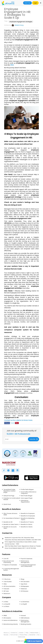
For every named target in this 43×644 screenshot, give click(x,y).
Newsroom (7, 594)
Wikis (5, 584)
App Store (24, 584)
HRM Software (25, 618)
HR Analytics (7, 618)
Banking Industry (26, 624)
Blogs (23, 579)
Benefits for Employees (28, 516)
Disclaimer (32, 635)
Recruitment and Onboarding (9, 562)
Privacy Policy (23, 635)
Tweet (12, 423)
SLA (38, 635)
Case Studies (8, 582)
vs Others (6, 606)
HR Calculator (25, 582)
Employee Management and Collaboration (28, 566)
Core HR (6, 559)
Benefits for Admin (27, 524)
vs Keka (6, 602)
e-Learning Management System (11, 569)
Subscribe (34, 439)
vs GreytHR (7, 604)
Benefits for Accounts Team (10, 528)
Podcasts (6, 589)
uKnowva (24, 641)
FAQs (27, 633)
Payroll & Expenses (27, 559)
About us (6, 633)
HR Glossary (25, 591)
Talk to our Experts (34, 641)
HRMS (5, 616)
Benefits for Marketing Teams (28, 519)
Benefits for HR (8, 522)
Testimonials (21, 637)
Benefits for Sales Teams (11, 524)
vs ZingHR (24, 604)
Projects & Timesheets (10, 565)
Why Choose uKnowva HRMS (10, 514)
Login (35, 3)
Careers (21, 633)
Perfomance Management (25, 621)
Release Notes (34, 633)
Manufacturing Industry (11, 624)
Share (7, 423)
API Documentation (9, 586)
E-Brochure (7, 579)
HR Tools (6, 591)
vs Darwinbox (25, 602)
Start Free (27, 3)
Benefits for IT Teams (27, 522)
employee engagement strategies (21, 22)
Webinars (24, 589)
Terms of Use (14, 635)
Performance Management (25, 562)
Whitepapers (25, 586)
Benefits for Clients (27, 527)
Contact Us (14, 633)
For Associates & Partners (11, 518)
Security (6, 635)
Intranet (23, 616)
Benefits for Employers (28, 513)
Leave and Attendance (10, 620)
